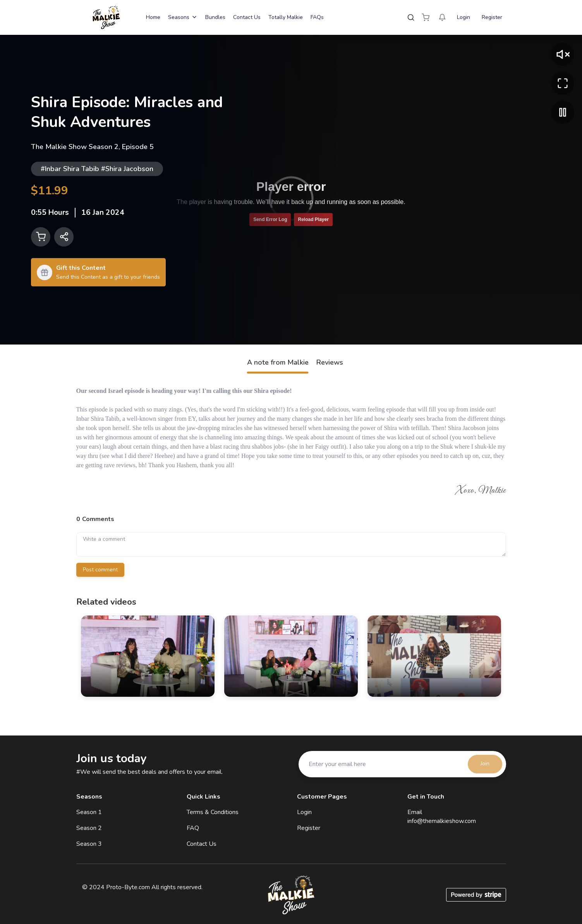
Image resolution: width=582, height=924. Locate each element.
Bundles (215, 17)
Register (492, 17)
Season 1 (89, 812)
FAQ (193, 828)
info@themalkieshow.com (442, 821)
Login (464, 17)
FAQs (317, 17)
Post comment (100, 570)
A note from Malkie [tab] (278, 362)
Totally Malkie (286, 17)
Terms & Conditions (213, 812)
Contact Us (247, 17)
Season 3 (89, 844)
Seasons (183, 17)
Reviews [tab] (330, 362)
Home (153, 17)
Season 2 (89, 828)
